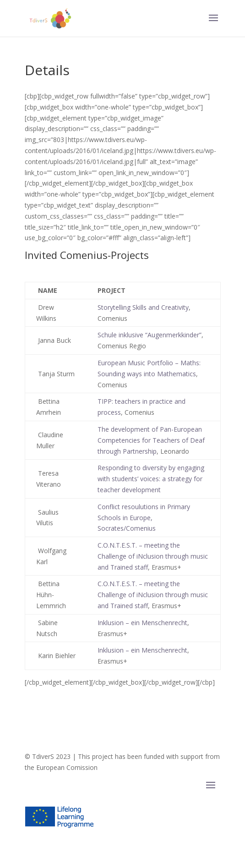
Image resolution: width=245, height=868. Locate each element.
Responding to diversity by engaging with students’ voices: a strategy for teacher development (151, 479)
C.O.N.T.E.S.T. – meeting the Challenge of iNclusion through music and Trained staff (153, 556)
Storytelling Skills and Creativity (143, 307)
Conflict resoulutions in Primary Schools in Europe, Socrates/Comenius (144, 518)
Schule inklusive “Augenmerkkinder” (150, 335)
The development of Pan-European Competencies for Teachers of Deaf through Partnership (151, 440)
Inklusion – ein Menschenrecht (142, 623)
